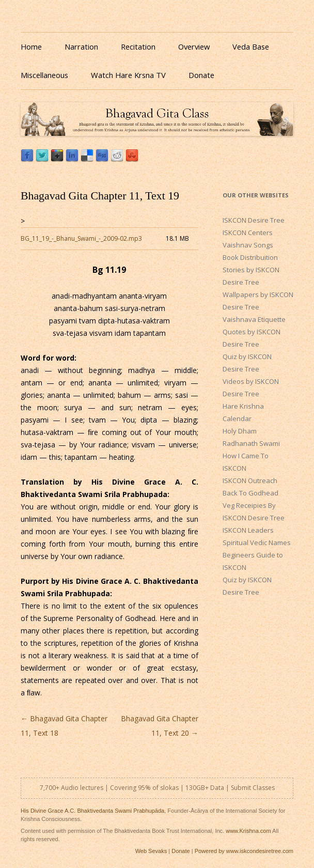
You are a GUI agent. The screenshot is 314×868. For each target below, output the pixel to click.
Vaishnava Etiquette (254, 319)
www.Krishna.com (248, 831)
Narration (81, 47)
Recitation (138, 47)
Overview (194, 47)
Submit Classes (253, 788)
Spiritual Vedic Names (257, 542)
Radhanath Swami (251, 443)
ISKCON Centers (248, 233)
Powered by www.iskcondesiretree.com (244, 851)
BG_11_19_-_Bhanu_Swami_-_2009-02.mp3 (81, 238)
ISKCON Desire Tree (254, 220)
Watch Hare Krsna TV (128, 75)
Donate (201, 75)
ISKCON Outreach (250, 481)
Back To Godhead (250, 493)
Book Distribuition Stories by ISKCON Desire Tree (251, 270)
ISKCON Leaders (248, 530)
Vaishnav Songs (248, 245)
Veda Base (251, 47)
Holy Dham (240, 431)
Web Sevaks (151, 851)
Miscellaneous (44, 75)
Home (31, 47)
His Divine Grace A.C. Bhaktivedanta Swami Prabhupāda (92, 811)
